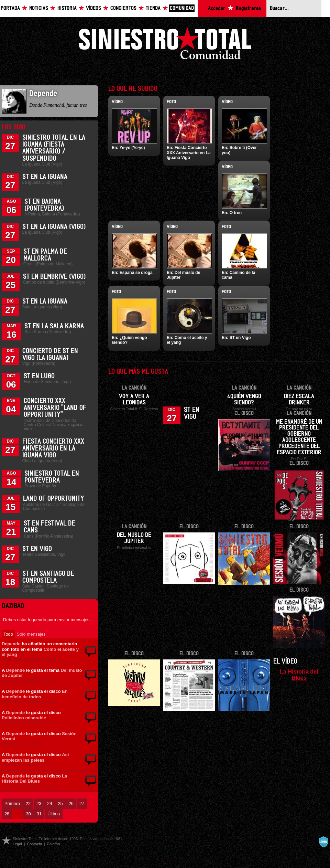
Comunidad (182, 8)
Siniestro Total (165, 45)
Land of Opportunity (54, 499)
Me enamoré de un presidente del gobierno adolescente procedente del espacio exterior (299, 437)
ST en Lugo (39, 376)
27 (82, 803)
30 (28, 814)
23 (39, 803)
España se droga (136, 273)
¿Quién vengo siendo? (244, 400)
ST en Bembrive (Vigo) (54, 277)
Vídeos (93, 8)
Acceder (217, 8)
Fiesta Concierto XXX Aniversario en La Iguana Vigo (53, 448)
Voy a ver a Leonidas (134, 400)
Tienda (153, 8)
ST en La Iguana (45, 177)
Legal (17, 844)
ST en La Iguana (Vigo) (54, 227)
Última (54, 814)
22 (28, 803)
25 (60, 803)
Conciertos (123, 8)
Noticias (39, 8)
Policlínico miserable (24, 718)
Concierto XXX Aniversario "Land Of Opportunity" (55, 408)
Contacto (34, 844)
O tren (236, 213)
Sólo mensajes (31, 634)
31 (39, 814)
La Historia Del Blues (34, 779)
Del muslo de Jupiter (134, 538)
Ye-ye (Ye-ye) (132, 148)
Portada (10, 8)
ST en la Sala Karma (54, 326)
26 (71, 803)
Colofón (53, 844)
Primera (12, 803)
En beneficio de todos (35, 694)
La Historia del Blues (299, 675)
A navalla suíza (323, 842)
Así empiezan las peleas (35, 757)
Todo (8, 634)
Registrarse (248, 8)
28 (7, 814)
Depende (11, 644)
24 (49, 803)
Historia (67, 8)
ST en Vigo (37, 549)
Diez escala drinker (299, 400)
